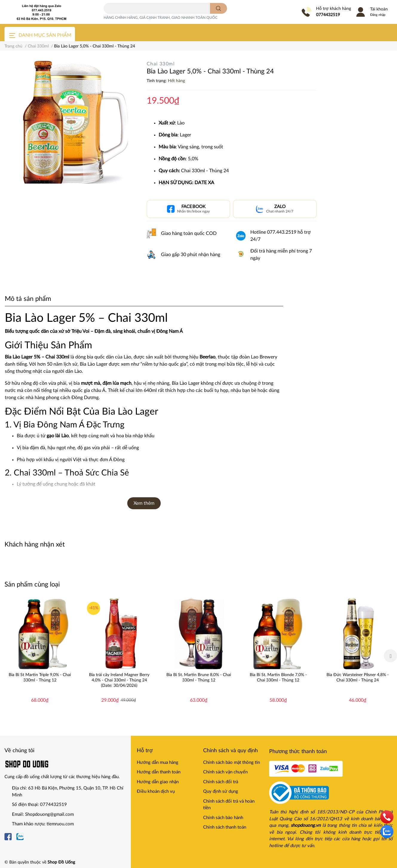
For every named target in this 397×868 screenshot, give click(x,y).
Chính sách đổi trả (221, 782)
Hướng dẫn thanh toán (159, 772)
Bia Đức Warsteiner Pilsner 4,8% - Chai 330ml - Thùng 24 (358, 678)
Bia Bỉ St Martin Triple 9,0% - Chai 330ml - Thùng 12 (40, 678)
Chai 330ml (161, 64)
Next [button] (390, 656)
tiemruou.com (60, 824)
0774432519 (328, 15)
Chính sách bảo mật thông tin (232, 762)
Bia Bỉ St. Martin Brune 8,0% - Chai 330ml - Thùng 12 (199, 678)
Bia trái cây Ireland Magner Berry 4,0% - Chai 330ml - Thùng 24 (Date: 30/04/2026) (119, 680)
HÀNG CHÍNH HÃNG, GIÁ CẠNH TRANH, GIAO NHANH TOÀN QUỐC (161, 18)
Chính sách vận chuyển (225, 772)
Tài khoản (379, 9)
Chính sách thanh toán (225, 827)
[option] (40, 656)
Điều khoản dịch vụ (156, 791)
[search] (219, 8)
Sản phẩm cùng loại (32, 584)
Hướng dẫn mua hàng (158, 762)
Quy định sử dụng (221, 791)
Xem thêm (144, 503)
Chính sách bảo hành (223, 818)
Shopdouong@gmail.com (49, 814)
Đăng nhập (378, 15)
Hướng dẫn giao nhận (158, 782)
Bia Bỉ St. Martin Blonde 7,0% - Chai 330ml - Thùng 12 (278, 678)
